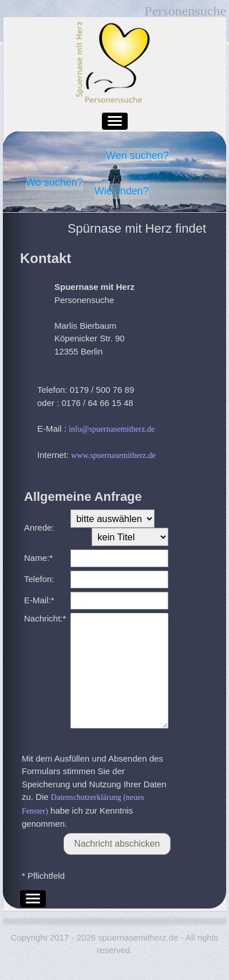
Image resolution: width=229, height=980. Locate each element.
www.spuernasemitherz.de (113, 455)
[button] (115, 121)
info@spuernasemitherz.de (112, 429)
